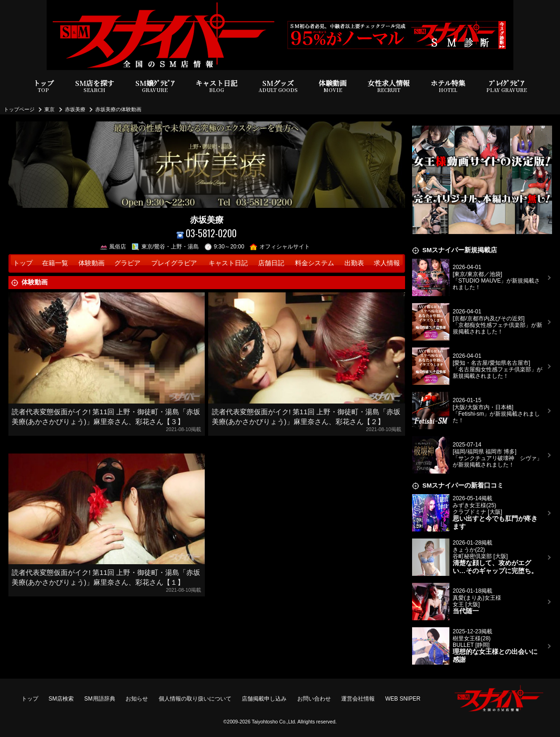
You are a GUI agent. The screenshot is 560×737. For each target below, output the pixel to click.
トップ (44, 86)
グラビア (127, 263)
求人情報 (387, 263)
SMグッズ (278, 86)
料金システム (315, 263)
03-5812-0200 (207, 233)
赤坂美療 (75, 109)
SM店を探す (95, 86)
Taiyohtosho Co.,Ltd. (274, 722)
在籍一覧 (55, 263)
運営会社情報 (358, 699)
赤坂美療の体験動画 (118, 109)
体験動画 (333, 86)
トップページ (19, 109)
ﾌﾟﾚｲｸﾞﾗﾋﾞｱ (507, 86)
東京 (49, 109)
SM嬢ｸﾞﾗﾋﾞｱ (155, 86)
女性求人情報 (389, 86)
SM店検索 (61, 699)
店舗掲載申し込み (264, 699)
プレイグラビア (174, 263)
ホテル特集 (448, 86)
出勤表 (354, 263)
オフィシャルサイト (280, 247)
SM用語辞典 (100, 699)
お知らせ (137, 699)
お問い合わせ (314, 699)
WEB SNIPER (403, 699)
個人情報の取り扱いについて (195, 699)
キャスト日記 (217, 86)
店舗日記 (271, 263)
